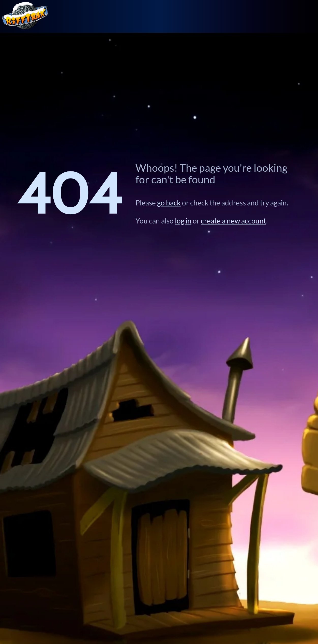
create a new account (233, 221)
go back (169, 203)
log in (183, 221)
